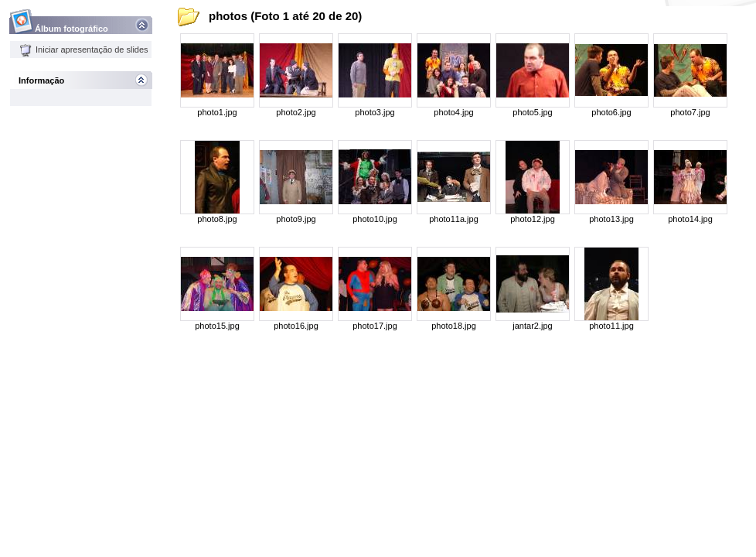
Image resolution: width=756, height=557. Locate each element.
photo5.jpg (532, 112)
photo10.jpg (375, 219)
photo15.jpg (217, 326)
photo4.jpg (453, 112)
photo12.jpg (533, 219)
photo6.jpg (611, 112)
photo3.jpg (375, 112)
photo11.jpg (611, 326)
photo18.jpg (454, 326)
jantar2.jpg (532, 326)
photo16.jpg (296, 326)
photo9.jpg (296, 219)
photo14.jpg (690, 219)
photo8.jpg (217, 219)
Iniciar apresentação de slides (84, 50)
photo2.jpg (296, 112)
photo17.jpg (375, 326)
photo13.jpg (611, 219)
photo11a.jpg (454, 219)
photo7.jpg (690, 112)
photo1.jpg (217, 112)
